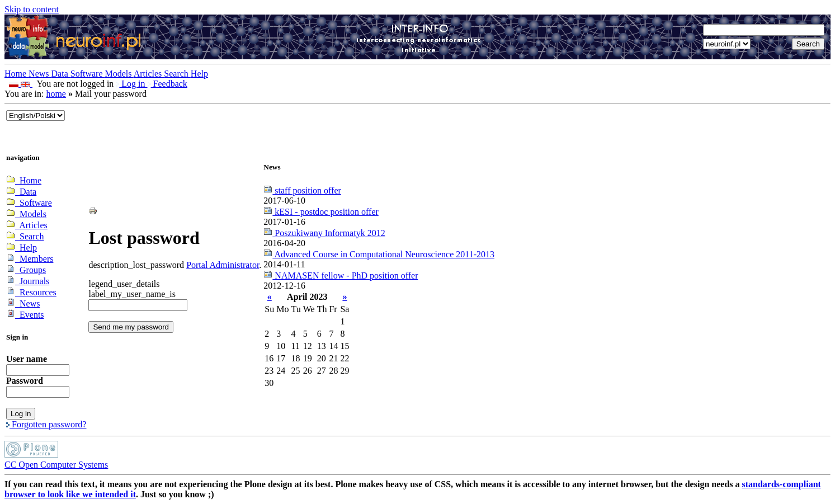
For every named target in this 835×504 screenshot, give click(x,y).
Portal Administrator (223, 265)
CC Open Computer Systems (56, 465)
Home (16, 74)
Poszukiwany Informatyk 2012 (324, 233)
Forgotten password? (46, 424)
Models (119, 74)
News (40, 74)
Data (61, 74)
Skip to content (32, 9)
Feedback (168, 84)
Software (88, 74)
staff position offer (302, 190)
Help (199, 74)
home (56, 94)
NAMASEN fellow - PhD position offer (341, 275)
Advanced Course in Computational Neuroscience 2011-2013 (379, 254)
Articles (149, 74)
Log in (131, 84)
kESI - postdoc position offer (321, 212)
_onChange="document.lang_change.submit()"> (36, 116)
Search (177, 74)
